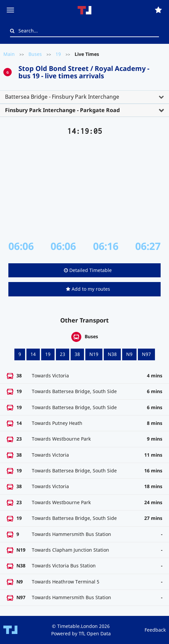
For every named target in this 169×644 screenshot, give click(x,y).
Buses (35, 54)
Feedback (155, 630)
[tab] (84, 97)
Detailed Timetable (88, 270)
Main (9, 54)
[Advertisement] (84, 188)
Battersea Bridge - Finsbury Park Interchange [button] (62, 97)
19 (58, 54)
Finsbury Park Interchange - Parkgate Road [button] (62, 110)
